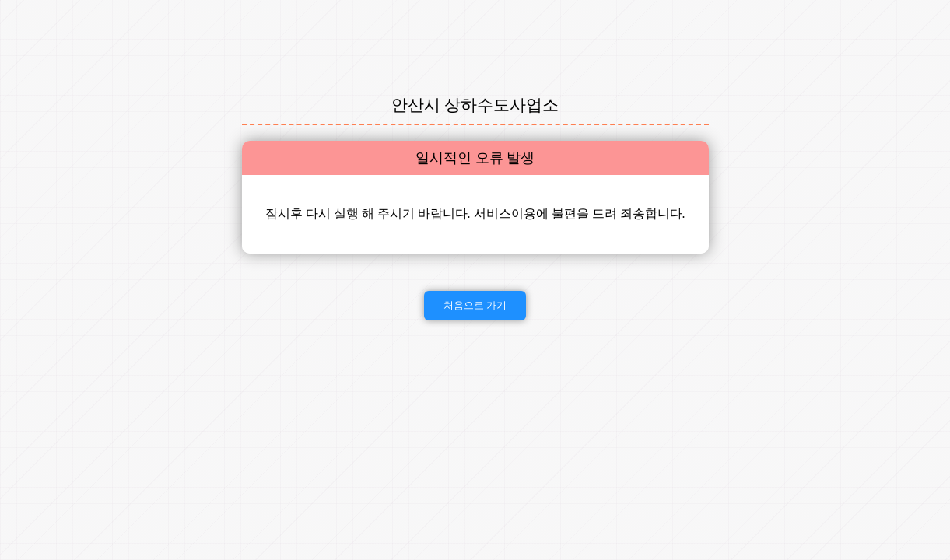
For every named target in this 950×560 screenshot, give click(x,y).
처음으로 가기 (475, 305)
